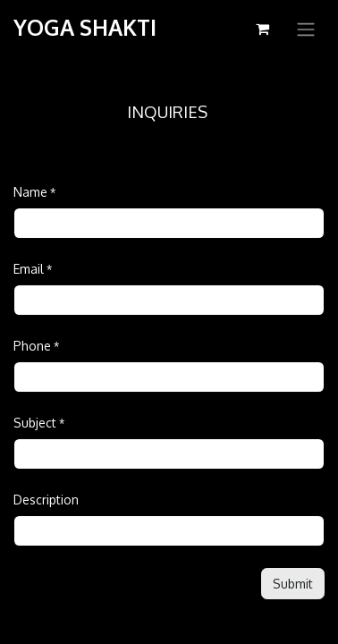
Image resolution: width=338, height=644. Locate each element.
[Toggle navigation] (306, 29)
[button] (293, 584)
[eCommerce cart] (262, 29)
